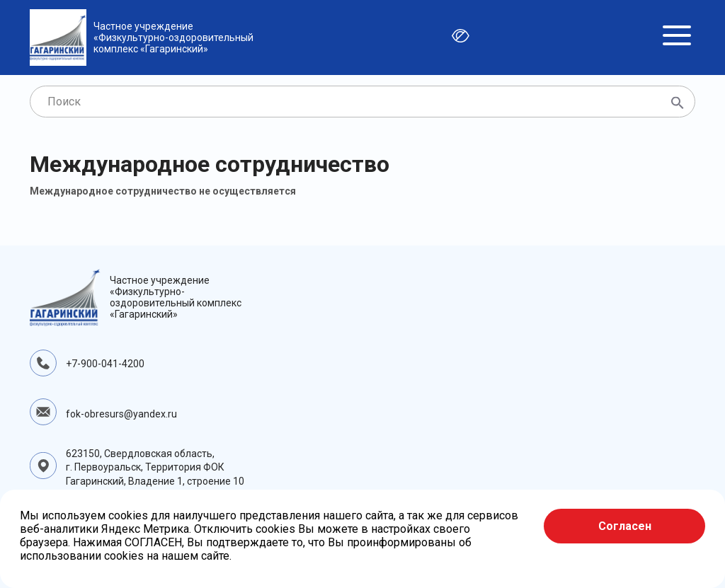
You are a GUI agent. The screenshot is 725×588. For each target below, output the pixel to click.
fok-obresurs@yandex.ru (121, 414)
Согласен (625, 526)
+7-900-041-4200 (105, 364)
